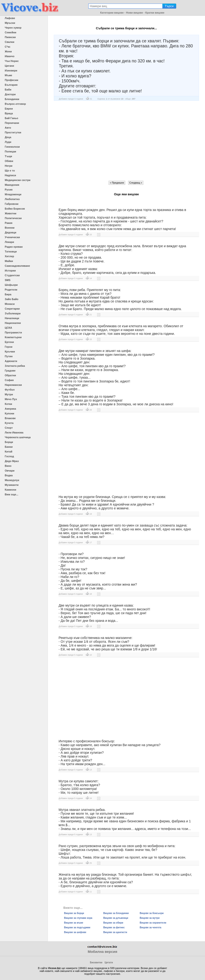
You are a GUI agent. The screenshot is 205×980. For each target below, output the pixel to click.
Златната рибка (15, 366)
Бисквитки (96, 962)
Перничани (12, 123)
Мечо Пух (11, 399)
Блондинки (12, 99)
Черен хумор (13, 28)
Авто (8, 128)
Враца (9, 113)
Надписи (10, 175)
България (11, 85)
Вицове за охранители (153, 923)
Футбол (10, 390)
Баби (8, 90)
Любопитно (12, 199)
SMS (8, 280)
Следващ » (136, 183)
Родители (11, 290)
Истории (10, 271)
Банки (9, 447)
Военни (10, 228)
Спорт (9, 428)
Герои (9, 347)
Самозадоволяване (17, 266)
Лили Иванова (14, 432)
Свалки (10, 42)
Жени (8, 51)
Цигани (9, 66)
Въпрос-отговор (15, 104)
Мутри (9, 394)
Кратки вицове (155, 13)
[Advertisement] (126, 141)
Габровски (12, 204)
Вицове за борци (74, 913)
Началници (12, 318)
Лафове (10, 18)
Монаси (10, 304)
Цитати (109, 962)
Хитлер (9, 256)
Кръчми (10, 352)
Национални (13, 323)
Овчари (10, 471)
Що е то (10, 171)
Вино (8, 466)
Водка (9, 475)
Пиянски (10, 37)
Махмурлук (12, 480)
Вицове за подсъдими (77, 927)
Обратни (10, 375)
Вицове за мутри (150, 918)
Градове (10, 371)
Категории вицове (112, 13)
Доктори (10, 94)
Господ (9, 456)
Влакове (10, 418)
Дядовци (10, 232)
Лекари (9, 242)
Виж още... (12, 494)
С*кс (8, 47)
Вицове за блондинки (116, 913)
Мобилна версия (102, 952)
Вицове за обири (113, 923)
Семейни (10, 32)
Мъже (8, 75)
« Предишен (117, 183)
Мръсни (10, 23)
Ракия (9, 223)
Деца (8, 137)
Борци (9, 442)
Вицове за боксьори (152, 913)
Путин (9, 356)
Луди (8, 142)
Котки (8, 404)
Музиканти (12, 485)
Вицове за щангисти (115, 932)
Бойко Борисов (15, 209)
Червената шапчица (18, 437)
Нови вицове (134, 13)
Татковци (11, 251)
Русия (9, 190)
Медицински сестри (18, 180)
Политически (13, 218)
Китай (9, 452)
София (9, 380)
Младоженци (13, 194)
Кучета (9, 423)
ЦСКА (8, 328)
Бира (8, 294)
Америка (10, 409)
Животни (11, 213)
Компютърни (13, 337)
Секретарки (12, 309)
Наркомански (13, 385)
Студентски (12, 275)
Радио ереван (14, 247)
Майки (9, 261)
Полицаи (10, 151)
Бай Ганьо (11, 118)
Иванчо (10, 56)
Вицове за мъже (74, 923)
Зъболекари (13, 313)
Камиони (10, 490)
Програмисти (13, 332)
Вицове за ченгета (151, 927)
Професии (11, 80)
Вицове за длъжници (116, 918)
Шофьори (11, 285)
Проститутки (13, 132)
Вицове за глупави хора (78, 918)
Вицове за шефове (75, 932)
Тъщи (8, 156)
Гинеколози (12, 147)
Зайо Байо (12, 299)
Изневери (11, 70)
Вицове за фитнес (114, 927)
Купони (10, 413)
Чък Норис (12, 61)
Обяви (9, 161)
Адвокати (11, 361)
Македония (12, 185)
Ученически (12, 237)
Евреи (9, 109)
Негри (9, 166)
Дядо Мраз (12, 461)
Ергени (9, 342)
